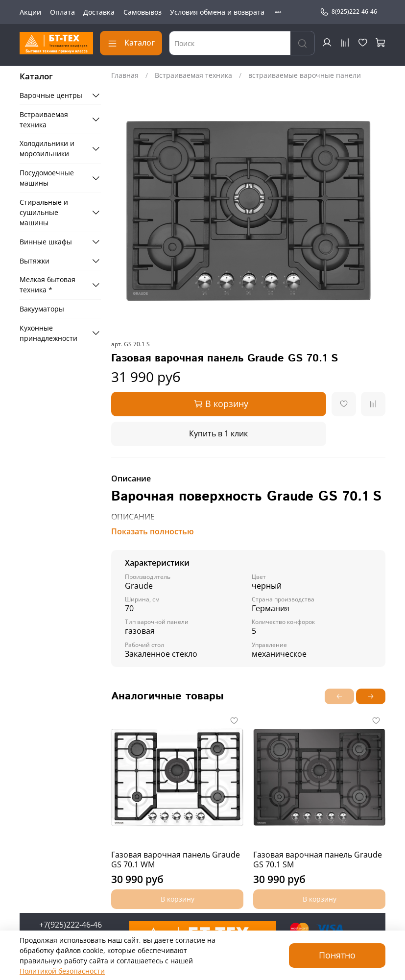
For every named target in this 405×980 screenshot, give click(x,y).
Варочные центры (51, 95)
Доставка (99, 12)
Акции (30, 12)
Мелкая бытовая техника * (48, 285)
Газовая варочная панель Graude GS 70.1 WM (176, 860)
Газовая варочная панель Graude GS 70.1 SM (318, 860)
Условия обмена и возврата (217, 12)
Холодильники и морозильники (47, 148)
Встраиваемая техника (193, 75)
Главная (125, 75)
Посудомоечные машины (47, 178)
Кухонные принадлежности (48, 333)
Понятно (337, 955)
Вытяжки (35, 261)
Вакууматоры (42, 309)
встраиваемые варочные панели (305, 75)
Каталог (131, 43)
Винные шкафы (46, 242)
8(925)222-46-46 (348, 12)
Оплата (62, 12)
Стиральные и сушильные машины (44, 212)
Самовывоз (143, 12)
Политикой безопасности (62, 971)
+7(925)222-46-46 (71, 925)
